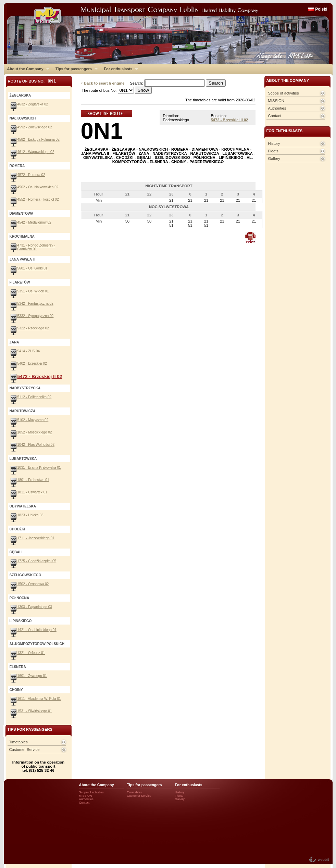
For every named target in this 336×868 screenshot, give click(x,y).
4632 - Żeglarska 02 (33, 104)
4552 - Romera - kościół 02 (38, 199)
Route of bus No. (32, 81)
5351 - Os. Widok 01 (33, 291)
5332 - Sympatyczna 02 (36, 316)
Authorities (277, 108)
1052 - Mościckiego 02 (35, 432)
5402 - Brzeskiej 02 (32, 363)
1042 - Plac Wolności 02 (36, 445)
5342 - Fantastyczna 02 (35, 304)
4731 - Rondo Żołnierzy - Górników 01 (36, 247)
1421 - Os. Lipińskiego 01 (37, 630)
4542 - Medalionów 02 (34, 222)
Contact (275, 116)
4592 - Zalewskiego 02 (35, 127)
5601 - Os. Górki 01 (33, 268)
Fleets (273, 151)
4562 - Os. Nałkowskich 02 (38, 187)
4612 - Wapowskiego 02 (36, 152)
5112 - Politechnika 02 (35, 397)
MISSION (276, 101)
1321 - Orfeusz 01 (31, 653)
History (274, 143)
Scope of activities (284, 93)
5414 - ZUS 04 (29, 351)
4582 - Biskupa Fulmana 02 (39, 140)
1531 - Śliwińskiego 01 (35, 711)
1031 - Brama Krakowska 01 (39, 468)
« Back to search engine (103, 83)
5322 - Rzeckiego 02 (33, 328)
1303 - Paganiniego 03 (35, 607)
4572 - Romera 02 (31, 175)
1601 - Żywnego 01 (32, 676)
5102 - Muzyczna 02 (33, 420)
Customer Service (24, 750)
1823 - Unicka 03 (30, 515)
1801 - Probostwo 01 (33, 480)
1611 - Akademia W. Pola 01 (39, 699)
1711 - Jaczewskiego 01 (36, 538)
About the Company (27, 69)
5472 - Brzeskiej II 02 (230, 120)
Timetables (18, 742)
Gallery (274, 159)
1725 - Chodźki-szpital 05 (37, 561)
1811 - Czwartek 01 (32, 492)
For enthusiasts (119, 69)
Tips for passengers (75, 69)
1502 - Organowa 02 (33, 584)
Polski (321, 9)
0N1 (102, 131)
